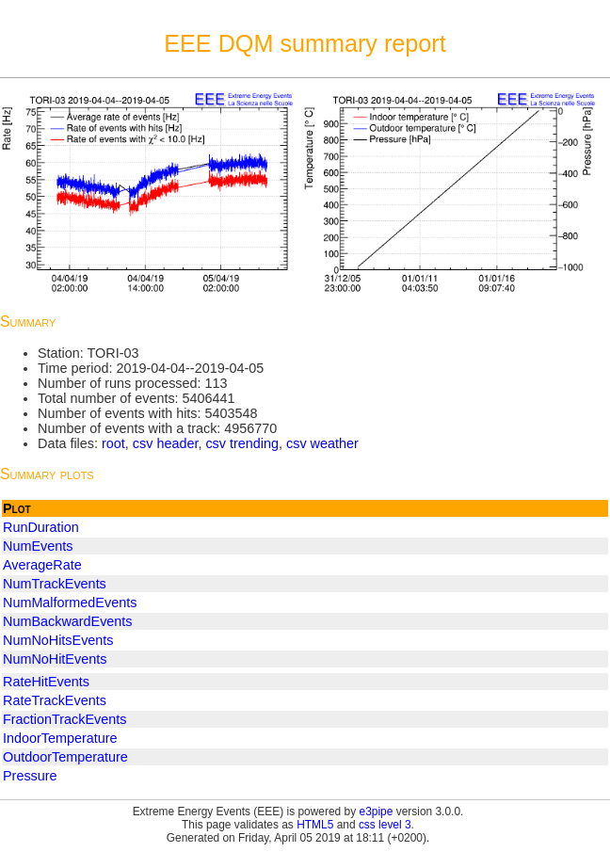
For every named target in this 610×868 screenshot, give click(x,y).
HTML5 (315, 825)
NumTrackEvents (55, 584)
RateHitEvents (46, 682)
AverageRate (42, 565)
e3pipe (377, 812)
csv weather (322, 443)
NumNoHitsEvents (58, 640)
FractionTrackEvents (64, 719)
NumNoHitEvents (55, 659)
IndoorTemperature (60, 738)
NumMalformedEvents (70, 603)
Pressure (30, 776)
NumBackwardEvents (68, 621)
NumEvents (38, 546)
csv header (166, 443)
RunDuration (41, 527)
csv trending (242, 443)
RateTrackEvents (55, 700)
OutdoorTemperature (65, 757)
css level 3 (385, 825)
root (113, 443)
